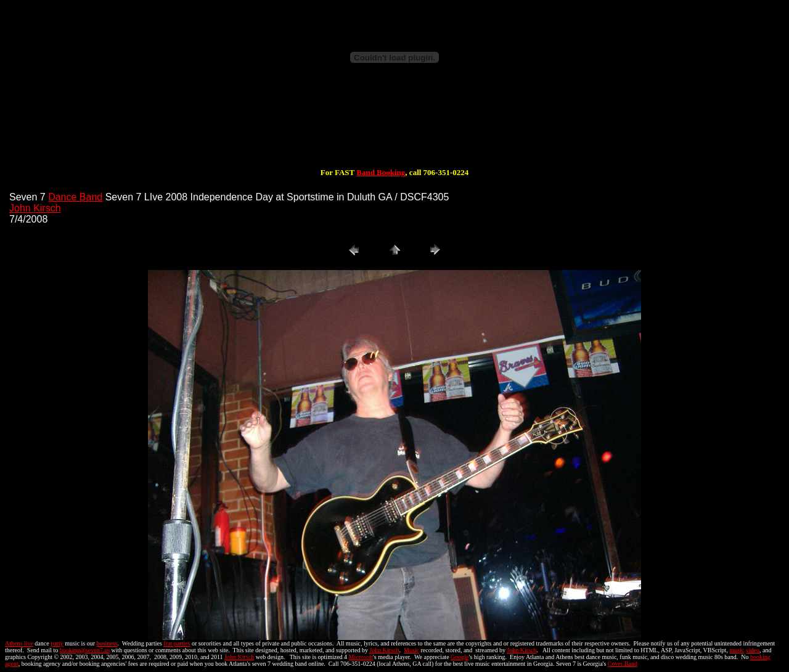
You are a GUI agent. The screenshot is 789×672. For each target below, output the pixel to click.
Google (460, 657)
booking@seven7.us (85, 650)
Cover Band (623, 664)
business (107, 643)
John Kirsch (35, 208)
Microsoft (361, 657)
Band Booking (381, 172)
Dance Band (75, 197)
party (57, 643)
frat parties (177, 643)
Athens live (19, 643)
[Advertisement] (394, 128)
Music (411, 650)
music (737, 650)
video (753, 650)
